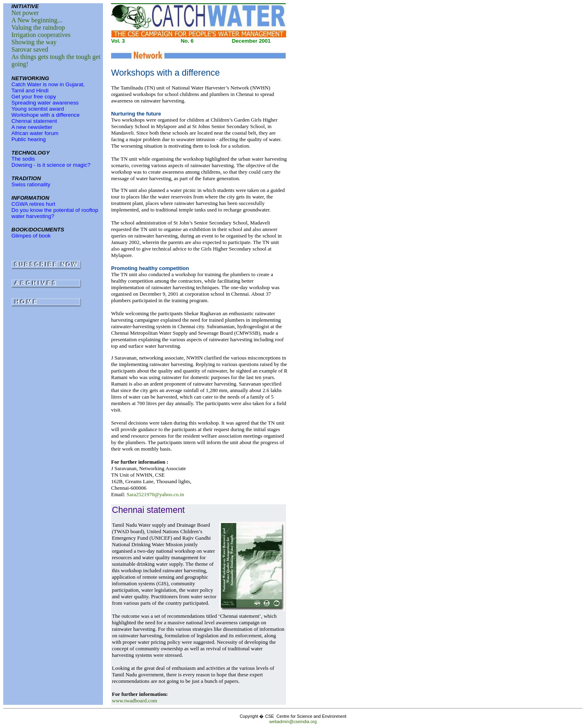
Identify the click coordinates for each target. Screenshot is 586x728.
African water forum (35, 133)
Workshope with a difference (46, 115)
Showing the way (34, 42)
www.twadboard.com (134, 701)
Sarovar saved (30, 49)
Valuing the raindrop (38, 27)
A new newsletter (32, 127)
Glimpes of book (31, 236)
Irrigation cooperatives (41, 35)
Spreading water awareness (45, 103)
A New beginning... (37, 20)
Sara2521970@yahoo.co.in (155, 494)
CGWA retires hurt (33, 204)
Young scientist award (38, 109)
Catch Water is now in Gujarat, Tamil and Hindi (48, 87)
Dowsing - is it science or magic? (51, 165)
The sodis (23, 159)
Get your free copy (34, 97)
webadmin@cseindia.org (293, 721)
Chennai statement (34, 121)
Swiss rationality (31, 184)
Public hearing (28, 139)
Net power (25, 13)
